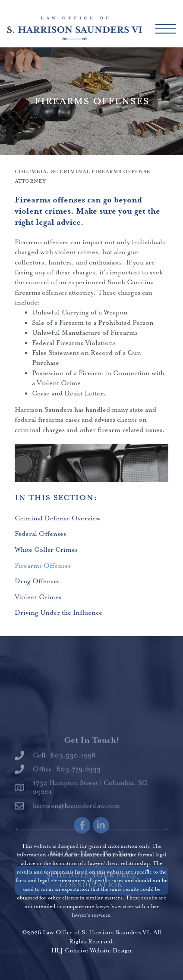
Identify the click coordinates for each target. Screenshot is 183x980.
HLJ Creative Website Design (91, 951)
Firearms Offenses (43, 566)
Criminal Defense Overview (58, 518)
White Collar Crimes (46, 550)
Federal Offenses (40, 534)
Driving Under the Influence (58, 613)
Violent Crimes (38, 597)
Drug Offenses (37, 581)
